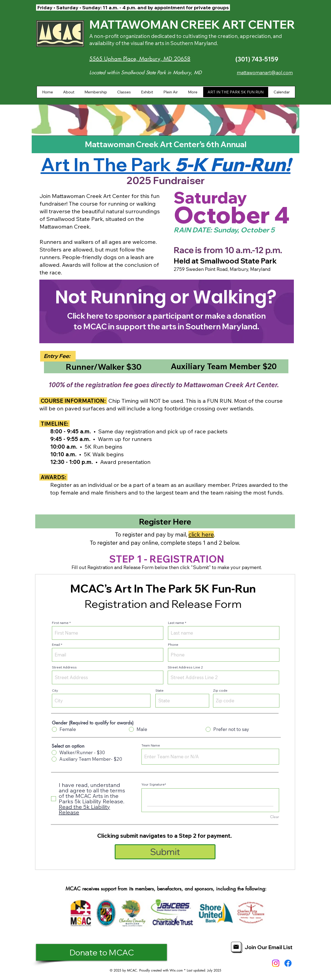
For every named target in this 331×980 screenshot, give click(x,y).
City (55, 691)
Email (56, 645)
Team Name (151, 745)
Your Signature (153, 784)
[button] (69, 92)
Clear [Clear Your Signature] (275, 817)
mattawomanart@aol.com (265, 72)
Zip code (220, 691)
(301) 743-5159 (257, 59)
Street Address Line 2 (185, 667)
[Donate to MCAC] (101, 952)
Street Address (64, 667)
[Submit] (165, 852)
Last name (176, 623)
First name (60, 623)
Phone (173, 645)
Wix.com (176, 970)
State (159, 691)
